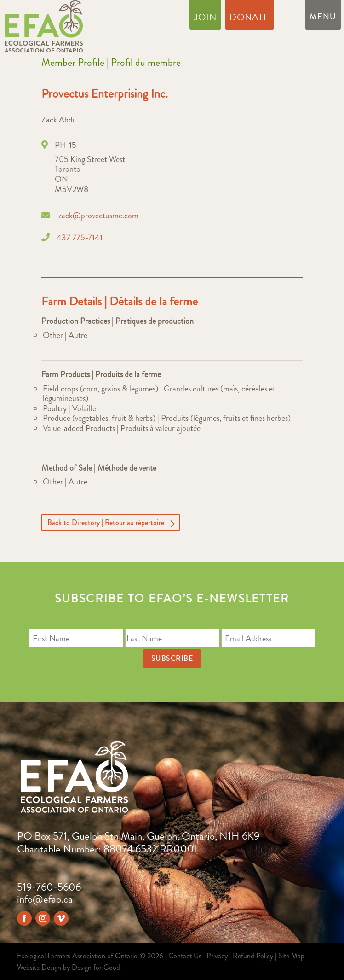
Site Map (291, 956)
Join (205, 19)
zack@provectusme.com (98, 216)
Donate (249, 19)
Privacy (217, 956)
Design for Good (96, 967)
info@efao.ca (45, 899)
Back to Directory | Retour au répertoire (106, 522)
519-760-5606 (49, 887)
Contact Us (185, 956)
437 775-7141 (80, 238)
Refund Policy (253, 956)
